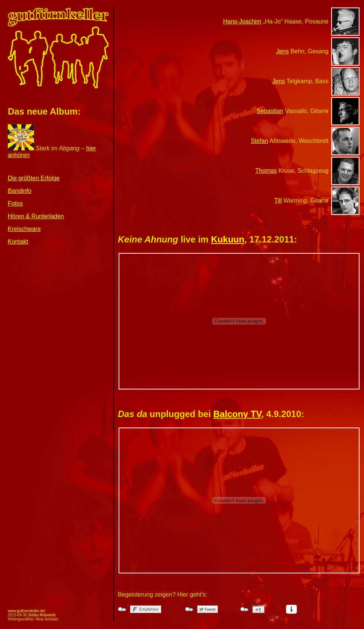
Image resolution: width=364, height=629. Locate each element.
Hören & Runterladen (36, 216)
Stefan (260, 141)
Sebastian (270, 111)
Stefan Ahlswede (42, 615)
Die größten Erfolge (34, 178)
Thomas (266, 171)
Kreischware (24, 229)
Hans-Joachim (242, 21)
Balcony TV (237, 414)
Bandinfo (20, 191)
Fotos (15, 204)
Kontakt (18, 242)
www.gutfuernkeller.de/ (27, 611)
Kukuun (228, 239)
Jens (282, 51)
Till (278, 201)
